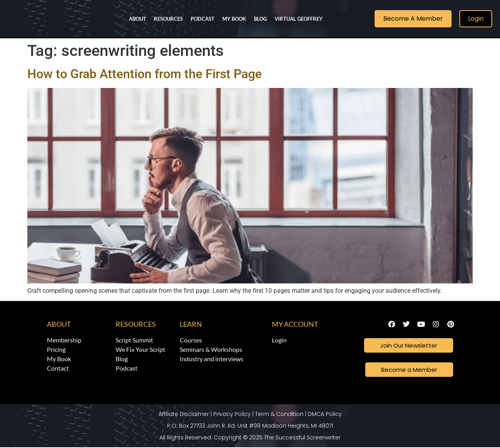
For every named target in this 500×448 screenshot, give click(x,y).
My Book (234, 19)
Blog (260, 19)
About (137, 19)
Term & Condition (279, 415)
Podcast (203, 19)
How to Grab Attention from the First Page (145, 74)
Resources (168, 19)
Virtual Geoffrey (299, 19)
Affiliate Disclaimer (184, 415)
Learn (191, 324)
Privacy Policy (232, 415)
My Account (295, 324)
